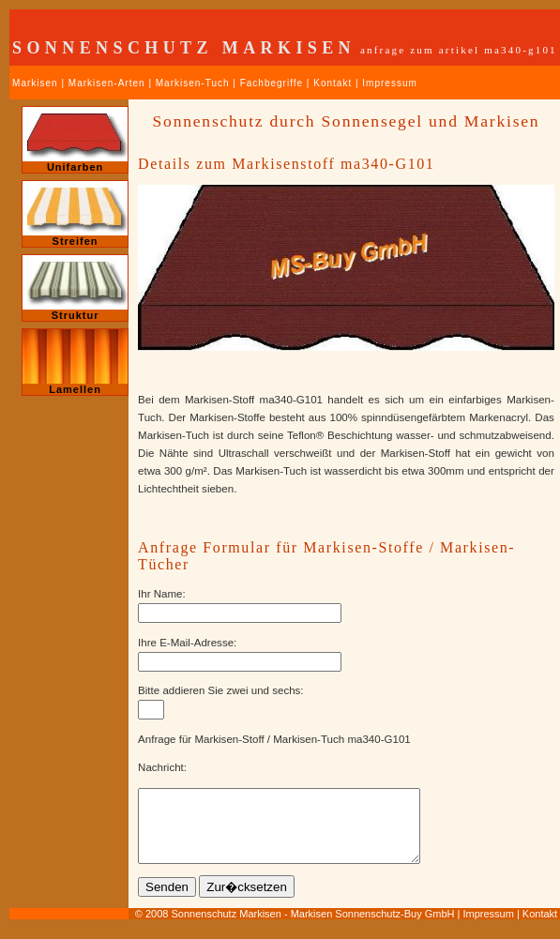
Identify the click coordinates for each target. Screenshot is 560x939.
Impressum (389, 83)
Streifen (75, 214)
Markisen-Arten (107, 83)
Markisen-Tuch (193, 83)
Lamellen (75, 362)
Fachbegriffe (272, 83)
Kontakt (333, 83)
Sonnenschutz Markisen (226, 928)
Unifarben (75, 140)
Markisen (35, 83)
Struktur (75, 288)
